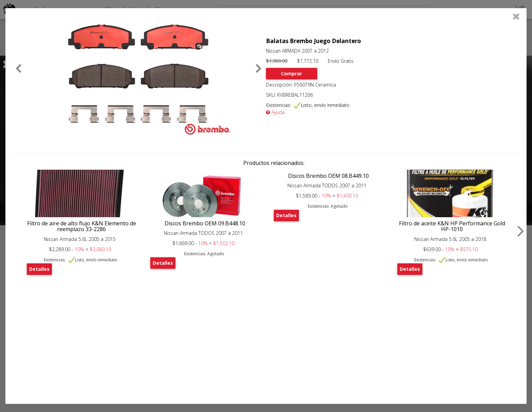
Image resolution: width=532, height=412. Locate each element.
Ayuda (275, 112)
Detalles (39, 269)
